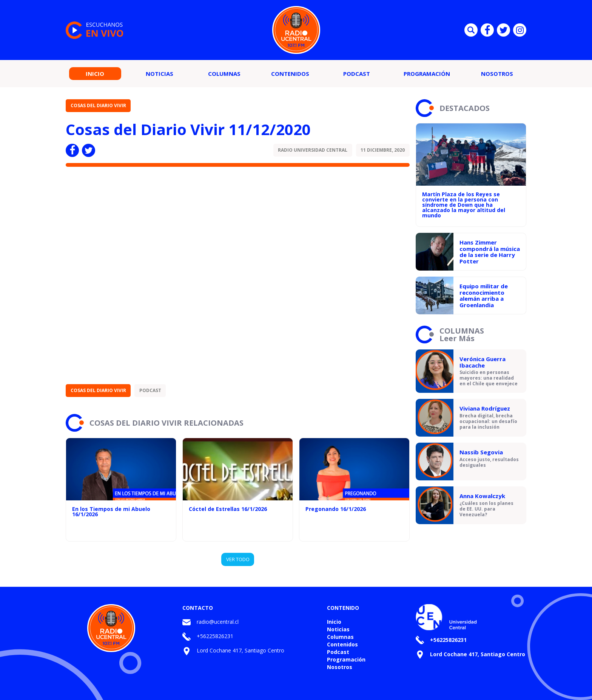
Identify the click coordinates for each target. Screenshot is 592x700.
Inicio (95, 74)
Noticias (160, 74)
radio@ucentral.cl (218, 622)
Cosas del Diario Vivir (98, 105)
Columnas (224, 74)
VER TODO (238, 559)
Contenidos (290, 74)
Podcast (357, 74)
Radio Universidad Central (313, 150)
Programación (427, 74)
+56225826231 (215, 636)
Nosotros (497, 74)
